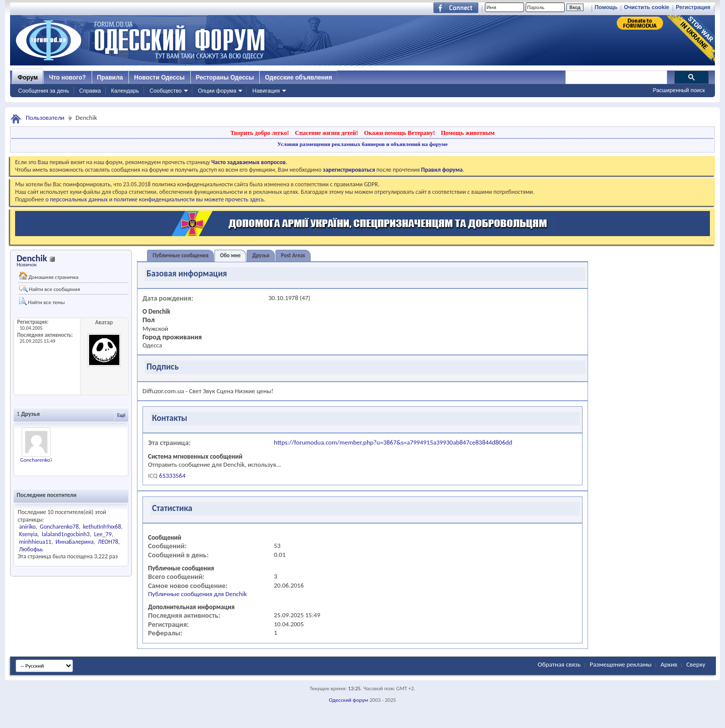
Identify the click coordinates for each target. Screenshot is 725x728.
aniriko (27, 527)
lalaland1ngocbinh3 (66, 534)
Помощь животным (468, 133)
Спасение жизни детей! (327, 133)
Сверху (696, 664)
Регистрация (693, 7)
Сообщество (166, 91)
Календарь (125, 91)
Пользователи (45, 118)
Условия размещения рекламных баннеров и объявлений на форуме (362, 144)
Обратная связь (559, 664)
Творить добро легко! (260, 133)
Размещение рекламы (621, 664)
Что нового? (67, 78)
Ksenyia (28, 534)
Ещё (121, 415)
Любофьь (31, 549)
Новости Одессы (159, 78)
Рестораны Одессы (225, 78)
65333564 (172, 476)
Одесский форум (348, 700)
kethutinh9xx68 (102, 527)
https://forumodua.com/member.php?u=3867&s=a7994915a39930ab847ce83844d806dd (393, 442)
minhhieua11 (35, 542)
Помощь (606, 7)
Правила (110, 78)
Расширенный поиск (679, 90)
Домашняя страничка (49, 276)
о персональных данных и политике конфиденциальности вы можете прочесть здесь (155, 199)
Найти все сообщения (50, 289)
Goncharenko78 (38, 460)
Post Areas (293, 256)
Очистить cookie (646, 7)
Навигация (266, 91)
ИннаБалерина (75, 542)
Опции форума (217, 91)
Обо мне (230, 256)
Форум (28, 78)
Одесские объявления (298, 78)
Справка (90, 91)
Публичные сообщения (180, 256)
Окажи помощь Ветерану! (400, 133)
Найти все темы (42, 301)
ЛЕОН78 (108, 542)
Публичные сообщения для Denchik (197, 594)
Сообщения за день (44, 91)
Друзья (261, 256)
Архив (669, 664)
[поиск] (616, 78)
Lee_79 (103, 534)
